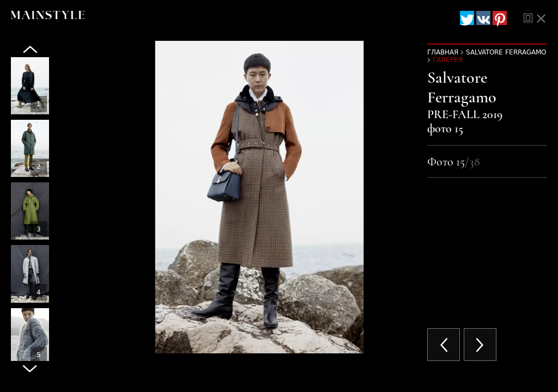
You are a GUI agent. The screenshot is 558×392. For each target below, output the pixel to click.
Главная (443, 52)
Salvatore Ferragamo (506, 52)
